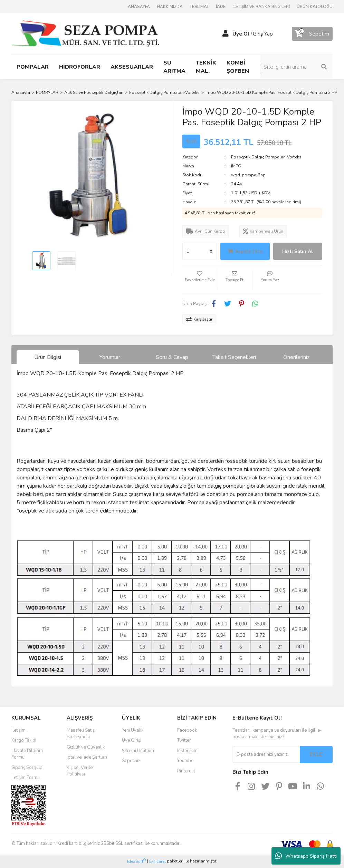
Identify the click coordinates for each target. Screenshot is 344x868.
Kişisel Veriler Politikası (80, 771)
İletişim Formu (26, 778)
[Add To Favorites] (200, 279)
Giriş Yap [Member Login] (263, 34)
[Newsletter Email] (266, 754)
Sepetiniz (131, 761)
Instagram (187, 751)
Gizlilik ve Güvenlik (86, 747)
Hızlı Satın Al (298, 251)
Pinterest (186, 771)
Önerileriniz (296, 357)
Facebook (187, 730)
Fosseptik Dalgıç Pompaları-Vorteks (266, 157)
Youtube (185, 761)
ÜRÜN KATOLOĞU (315, 7)
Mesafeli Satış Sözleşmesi (81, 734)
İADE (221, 7)
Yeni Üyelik (133, 730)
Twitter (184, 740)
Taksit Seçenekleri (234, 357)
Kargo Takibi (24, 740)
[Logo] (85, 33)
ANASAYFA (139, 7)
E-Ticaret (157, 861)
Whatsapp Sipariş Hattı (306, 856)
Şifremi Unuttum (138, 751)
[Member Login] (226, 34)
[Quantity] (200, 251)
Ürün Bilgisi (48, 357)
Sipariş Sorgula (27, 768)
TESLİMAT (199, 7)
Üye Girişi (132, 740)
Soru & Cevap (172, 357)
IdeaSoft (136, 861)
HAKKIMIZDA (170, 7)
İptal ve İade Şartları (87, 757)
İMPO (236, 166)
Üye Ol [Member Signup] (241, 34)
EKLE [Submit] (316, 754)
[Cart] (312, 34)
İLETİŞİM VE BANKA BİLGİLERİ (261, 7)
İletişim (18, 730)
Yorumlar (110, 357)
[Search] (296, 67)
